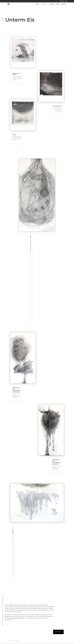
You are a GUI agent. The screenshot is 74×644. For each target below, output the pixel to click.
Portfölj (43, 4)
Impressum (17, 641)
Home (37, 4)
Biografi (52, 4)
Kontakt (64, 4)
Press (58, 4)
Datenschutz (10, 641)
